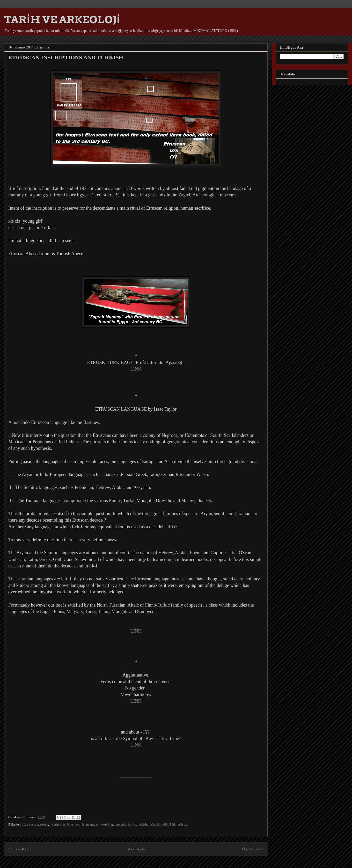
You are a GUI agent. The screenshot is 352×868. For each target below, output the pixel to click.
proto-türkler (105, 824)
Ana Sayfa (136, 849)
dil (24, 824)
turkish (142, 824)
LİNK (136, 369)
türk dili (163, 824)
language (88, 824)
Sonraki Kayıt (20, 849)
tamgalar (120, 824)
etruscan (32, 824)
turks (152, 824)
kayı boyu (74, 824)
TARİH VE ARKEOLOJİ (62, 20)
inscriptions (58, 824)
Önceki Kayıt (253, 849)
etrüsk (44, 824)
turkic (132, 824)
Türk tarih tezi (179, 824)
